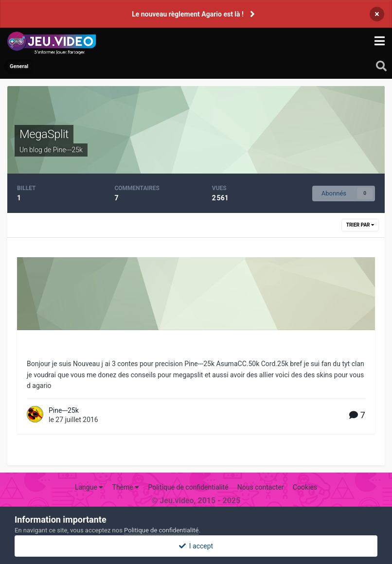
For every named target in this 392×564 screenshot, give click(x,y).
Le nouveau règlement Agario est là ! (188, 14)
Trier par (360, 225)
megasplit (52, 347)
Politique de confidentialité (188, 487)
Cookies (305, 487)
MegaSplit (44, 134)
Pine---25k (64, 410)
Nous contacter (261, 487)
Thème (126, 487)
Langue (89, 487)
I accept (196, 546)
